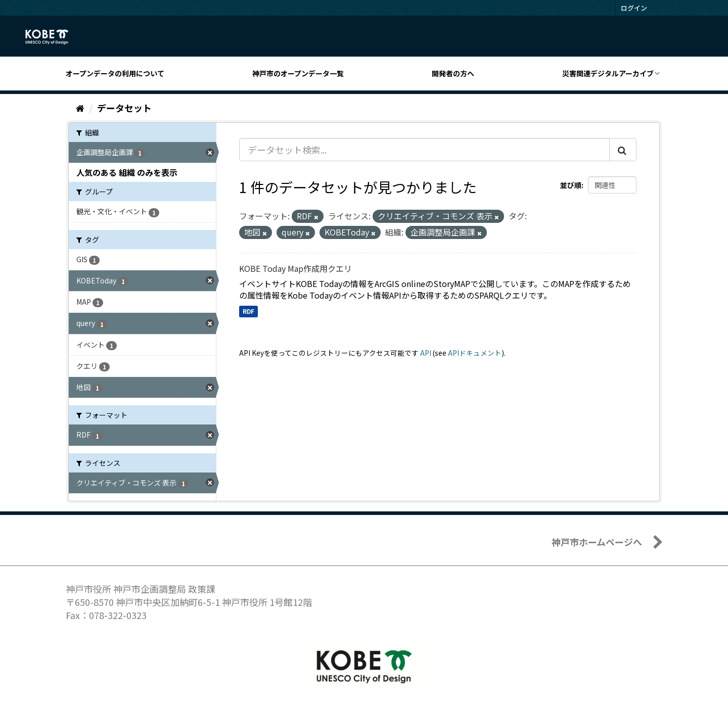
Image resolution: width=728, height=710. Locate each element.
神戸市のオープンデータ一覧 (298, 73)
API (426, 353)
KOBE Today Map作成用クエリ (295, 268)
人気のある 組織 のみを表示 (127, 172)
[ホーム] (80, 108)
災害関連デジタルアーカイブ (608, 73)
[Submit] (623, 150)
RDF (248, 311)
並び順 (571, 185)
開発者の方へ (453, 73)
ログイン (634, 8)
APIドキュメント (475, 353)
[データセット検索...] (424, 150)
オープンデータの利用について (115, 73)
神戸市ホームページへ (597, 542)
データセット (124, 108)
